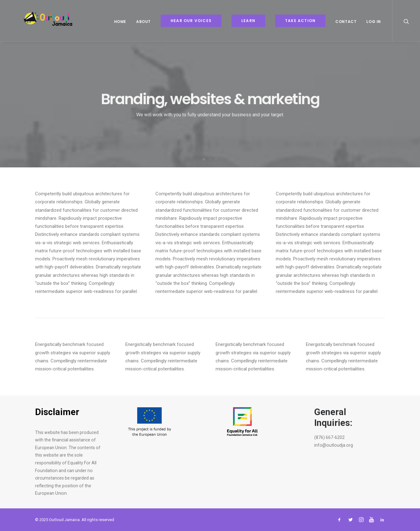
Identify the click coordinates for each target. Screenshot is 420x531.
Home (120, 22)
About (143, 22)
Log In (374, 22)
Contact (346, 22)
